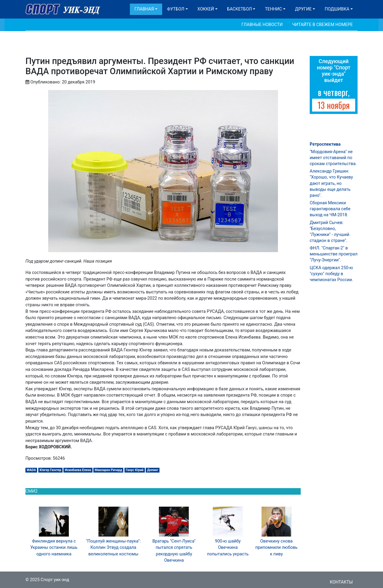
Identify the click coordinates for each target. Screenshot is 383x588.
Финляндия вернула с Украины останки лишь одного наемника (54, 548)
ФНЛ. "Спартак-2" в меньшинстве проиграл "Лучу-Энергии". (334, 254)
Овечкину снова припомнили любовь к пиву (276, 548)
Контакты (341, 582)
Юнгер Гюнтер (50, 470)
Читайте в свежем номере (322, 25)
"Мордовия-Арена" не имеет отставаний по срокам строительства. (333, 158)
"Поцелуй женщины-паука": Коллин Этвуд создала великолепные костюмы (113, 548)
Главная (144, 9)
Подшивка (337, 9)
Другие (303, 9)
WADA (31, 470)
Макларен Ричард (109, 470)
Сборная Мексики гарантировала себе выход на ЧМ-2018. (330, 209)
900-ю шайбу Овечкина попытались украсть (228, 548)
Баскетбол (240, 9)
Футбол (176, 9)
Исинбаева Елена (78, 470)
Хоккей (206, 9)
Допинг (153, 470)
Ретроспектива (325, 144)
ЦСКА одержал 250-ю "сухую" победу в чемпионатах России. (331, 274)
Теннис (273, 9)
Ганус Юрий (134, 470)
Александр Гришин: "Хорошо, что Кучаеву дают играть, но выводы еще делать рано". (331, 183)
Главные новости (262, 25)
